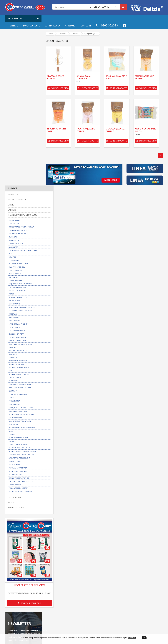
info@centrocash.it (30, 596)
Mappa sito (64, 595)
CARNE (11, 51)
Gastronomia (136, 588)
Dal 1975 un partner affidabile (67, 559)
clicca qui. (132, 638)
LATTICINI (12, 56)
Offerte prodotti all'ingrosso (107, 588)
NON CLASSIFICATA (16, 354)
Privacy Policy (65, 593)
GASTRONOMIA (15, 344)
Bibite (133, 590)
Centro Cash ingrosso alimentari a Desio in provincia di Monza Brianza (60, 633)
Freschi (133, 585)
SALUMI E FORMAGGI (17, 46)
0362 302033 (107, 25)
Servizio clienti (141, 559)
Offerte (14, 26)
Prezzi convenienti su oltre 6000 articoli (108, 559)
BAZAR (11, 349)
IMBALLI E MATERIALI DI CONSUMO (23, 61)
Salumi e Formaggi (138, 593)
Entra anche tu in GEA (69, 590)
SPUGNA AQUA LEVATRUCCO (83, 77)
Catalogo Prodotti (103, 585)
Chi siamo (70, 26)
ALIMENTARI (13, 41)
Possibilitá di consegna (21, 559)
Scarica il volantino (23, 436)
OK (144, 638)
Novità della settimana (104, 590)
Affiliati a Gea (53, 26)
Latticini (134, 595)
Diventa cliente (32, 26)
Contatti (86, 26)
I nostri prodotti (17, 18)
